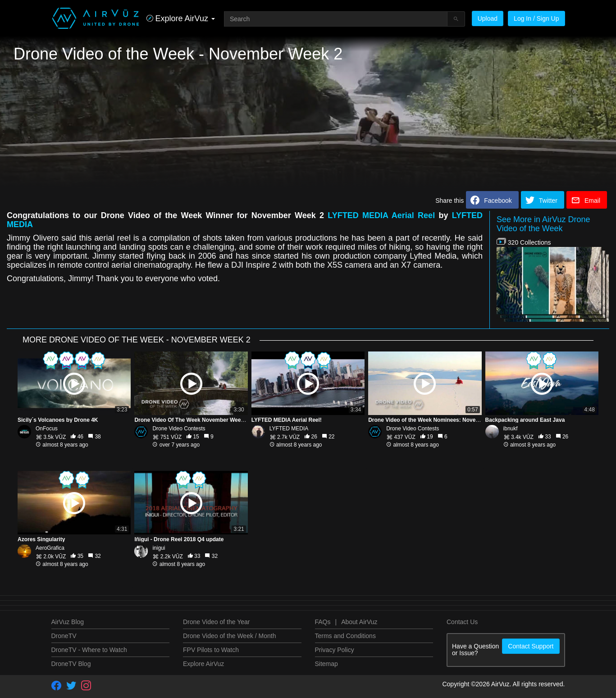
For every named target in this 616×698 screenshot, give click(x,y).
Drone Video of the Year (216, 622)
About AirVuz (359, 622)
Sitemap (326, 664)
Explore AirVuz (203, 664)
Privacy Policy (335, 650)
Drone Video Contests (179, 429)
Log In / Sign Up (536, 18)
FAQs (323, 622)
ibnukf (511, 429)
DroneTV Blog (71, 664)
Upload (488, 18)
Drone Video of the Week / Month (230, 636)
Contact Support (531, 646)
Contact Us (462, 622)
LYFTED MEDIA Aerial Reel (381, 215)
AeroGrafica (50, 548)
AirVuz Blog (68, 622)
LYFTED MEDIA (289, 429)
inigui (159, 548)
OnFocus (47, 429)
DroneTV (64, 636)
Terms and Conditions (345, 636)
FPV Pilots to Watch (211, 650)
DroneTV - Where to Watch (89, 650)
